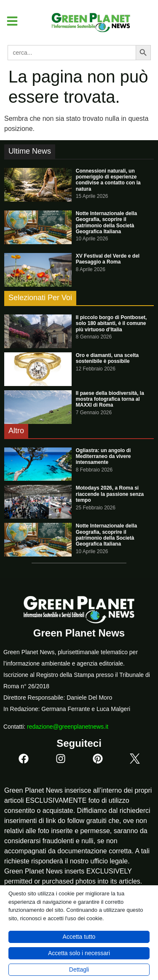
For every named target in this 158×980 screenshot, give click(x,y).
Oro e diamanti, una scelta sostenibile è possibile (107, 358)
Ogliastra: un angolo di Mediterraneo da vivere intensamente (103, 457)
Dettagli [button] (79, 969)
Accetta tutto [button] (79, 937)
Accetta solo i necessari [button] (79, 953)
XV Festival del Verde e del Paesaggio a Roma (108, 259)
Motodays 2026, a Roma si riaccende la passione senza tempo (110, 494)
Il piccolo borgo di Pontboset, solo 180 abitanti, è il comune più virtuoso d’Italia (111, 324)
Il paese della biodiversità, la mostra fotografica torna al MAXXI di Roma (110, 399)
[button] (9, 21)
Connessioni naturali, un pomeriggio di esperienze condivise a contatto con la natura (108, 180)
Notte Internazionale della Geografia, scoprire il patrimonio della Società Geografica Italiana (106, 222)
